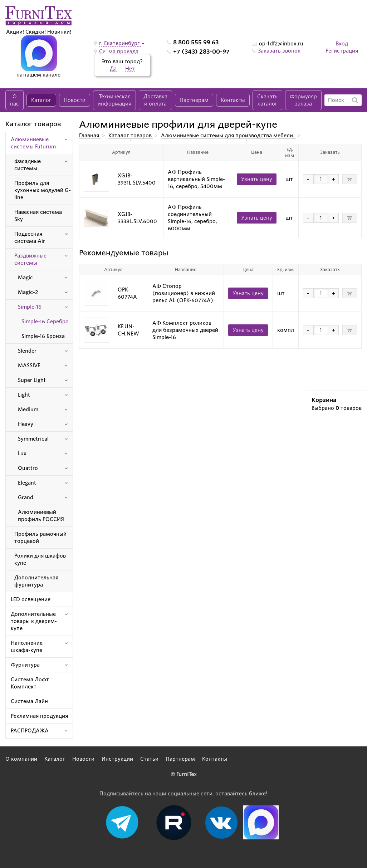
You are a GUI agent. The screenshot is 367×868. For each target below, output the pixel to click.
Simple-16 (30, 307)
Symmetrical (33, 439)
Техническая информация (114, 100)
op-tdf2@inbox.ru (281, 44)
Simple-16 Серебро (45, 322)
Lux (22, 453)
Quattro (28, 468)
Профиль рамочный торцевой (40, 538)
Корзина (324, 400)
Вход (342, 44)
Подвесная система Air (30, 237)
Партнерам (194, 100)
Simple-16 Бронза (43, 336)
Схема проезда (119, 52)
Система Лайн (29, 701)
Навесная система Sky (38, 216)
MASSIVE (29, 366)
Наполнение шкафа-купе (27, 647)
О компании (21, 759)
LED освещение (31, 599)
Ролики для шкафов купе (40, 559)
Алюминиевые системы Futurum (33, 143)
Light (24, 395)
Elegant (27, 483)
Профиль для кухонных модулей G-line (43, 190)
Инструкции (117, 759)
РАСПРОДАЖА (30, 731)
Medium (28, 410)
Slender (27, 351)
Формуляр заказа (303, 100)
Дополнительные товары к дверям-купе (34, 621)
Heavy (26, 424)
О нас (14, 100)
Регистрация (342, 51)
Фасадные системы (28, 165)
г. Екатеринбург (120, 43)
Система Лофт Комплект (30, 683)
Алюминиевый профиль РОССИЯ (41, 516)
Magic (25, 278)
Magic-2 (28, 292)
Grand (26, 497)
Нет (130, 69)
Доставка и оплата (155, 100)
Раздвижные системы (30, 259)
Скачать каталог (267, 100)
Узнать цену (257, 179)
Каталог (41, 100)
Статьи (149, 759)
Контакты (233, 100)
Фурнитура (25, 665)
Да (113, 69)
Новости (75, 100)
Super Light (32, 380)
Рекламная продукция (39, 716)
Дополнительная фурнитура (36, 581)
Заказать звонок (279, 51)
